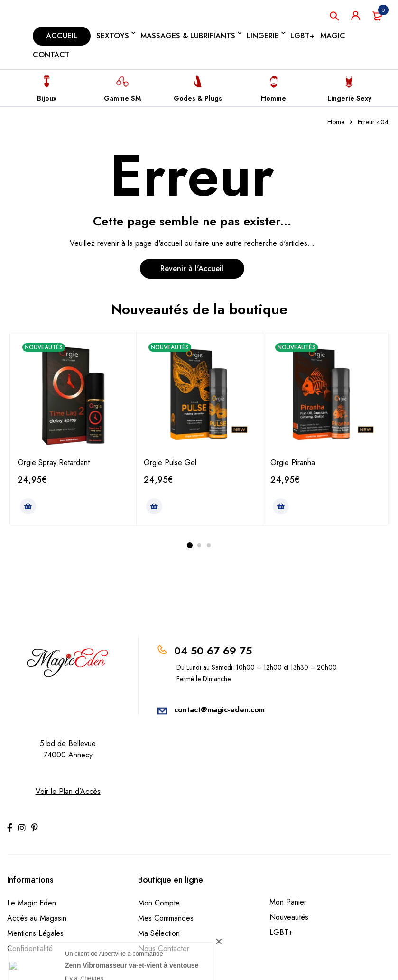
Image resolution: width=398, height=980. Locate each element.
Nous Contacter (164, 948)
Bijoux (47, 98)
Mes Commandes (166, 918)
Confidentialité (30, 948)
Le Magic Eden (32, 903)
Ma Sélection (159, 933)
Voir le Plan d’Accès (68, 791)
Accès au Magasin (37, 918)
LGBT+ (281, 932)
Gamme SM (122, 98)
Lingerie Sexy (349, 98)
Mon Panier (288, 902)
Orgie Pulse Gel (170, 462)
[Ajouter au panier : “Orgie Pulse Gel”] (154, 506)
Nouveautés (289, 917)
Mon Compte (159, 903)
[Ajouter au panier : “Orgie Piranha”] (281, 506)
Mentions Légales (35, 933)
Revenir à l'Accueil (192, 268)
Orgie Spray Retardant (54, 462)
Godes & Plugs (198, 98)
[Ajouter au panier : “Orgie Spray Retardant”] (28, 506)
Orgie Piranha (293, 462)
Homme (273, 98)
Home (336, 122)
